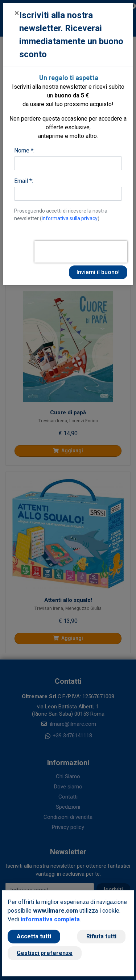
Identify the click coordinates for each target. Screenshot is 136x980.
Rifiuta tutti (101, 936)
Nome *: (24, 150)
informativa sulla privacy (70, 218)
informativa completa (50, 919)
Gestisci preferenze (45, 953)
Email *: (24, 181)
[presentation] (81, 252)
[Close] (17, 13)
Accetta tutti (34, 936)
